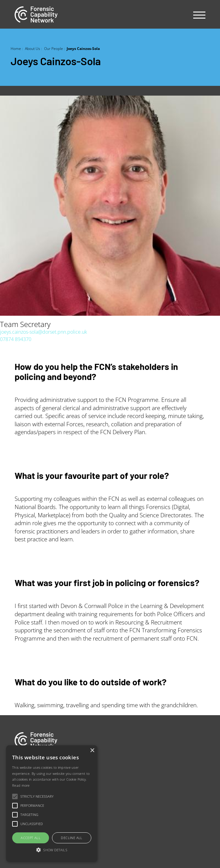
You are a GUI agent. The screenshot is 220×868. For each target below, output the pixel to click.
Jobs (19, 778)
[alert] (52, 804)
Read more (21, 785)
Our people (27, 791)
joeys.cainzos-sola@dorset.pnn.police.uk (44, 332)
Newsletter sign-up (35, 817)
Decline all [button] (72, 838)
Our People (54, 48)
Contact (23, 804)
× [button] (92, 751)
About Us (33, 48)
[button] (52, 850)
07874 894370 (16, 339)
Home (16, 48)
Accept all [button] (31, 838)
